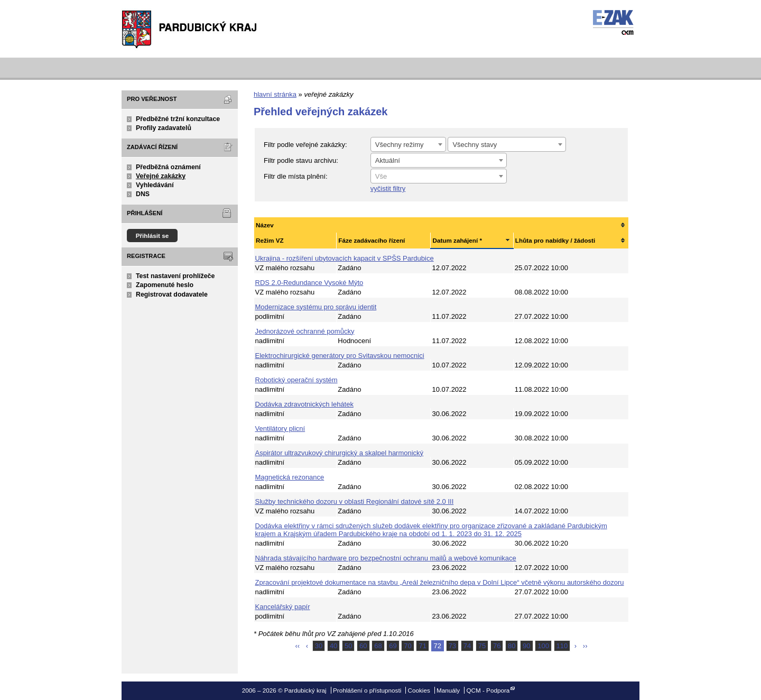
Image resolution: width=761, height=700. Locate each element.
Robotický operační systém (296, 380)
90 (526, 646)
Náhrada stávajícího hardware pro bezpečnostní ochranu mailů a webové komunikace (386, 558)
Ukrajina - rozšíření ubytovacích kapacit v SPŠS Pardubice (345, 258)
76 (497, 646)
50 (348, 646)
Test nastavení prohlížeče (175, 276)
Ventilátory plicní (280, 429)
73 (452, 646)
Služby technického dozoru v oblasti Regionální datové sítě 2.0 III (355, 501)
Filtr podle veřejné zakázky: (305, 145)
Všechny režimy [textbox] (400, 145)
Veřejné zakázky (161, 176)
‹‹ (298, 646)
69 (393, 646)
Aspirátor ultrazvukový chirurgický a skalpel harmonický (340, 453)
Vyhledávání (155, 185)
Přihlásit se (152, 236)
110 (562, 646)
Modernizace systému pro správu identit (316, 307)
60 (363, 646)
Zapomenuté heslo (165, 285)
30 (319, 646)
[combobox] (408, 144)
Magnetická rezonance (290, 477)
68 (378, 646)
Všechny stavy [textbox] (475, 145)
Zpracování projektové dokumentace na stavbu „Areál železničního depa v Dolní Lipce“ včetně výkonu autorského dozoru (440, 582)
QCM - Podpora (488, 690)
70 (407, 646)
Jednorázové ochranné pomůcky (305, 331)
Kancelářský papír (283, 607)
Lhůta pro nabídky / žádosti (555, 240)
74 (467, 646)
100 (543, 646)
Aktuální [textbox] (388, 160)
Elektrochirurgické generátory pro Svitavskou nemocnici (340, 356)
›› (585, 646)
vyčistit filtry (388, 188)
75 (482, 646)
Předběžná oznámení (168, 167)
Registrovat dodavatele (172, 294)
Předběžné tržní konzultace (178, 119)
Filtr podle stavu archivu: (301, 160)
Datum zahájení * (457, 240)
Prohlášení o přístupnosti (367, 690)
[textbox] (439, 177)
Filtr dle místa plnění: (296, 176)
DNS (143, 194)
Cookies (419, 690)
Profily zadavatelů (164, 128)
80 (512, 646)
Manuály (448, 690)
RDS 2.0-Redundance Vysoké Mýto (309, 283)
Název (265, 225)
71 (422, 646)
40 (333, 646)
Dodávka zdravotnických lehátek (304, 404)
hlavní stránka (275, 94)
